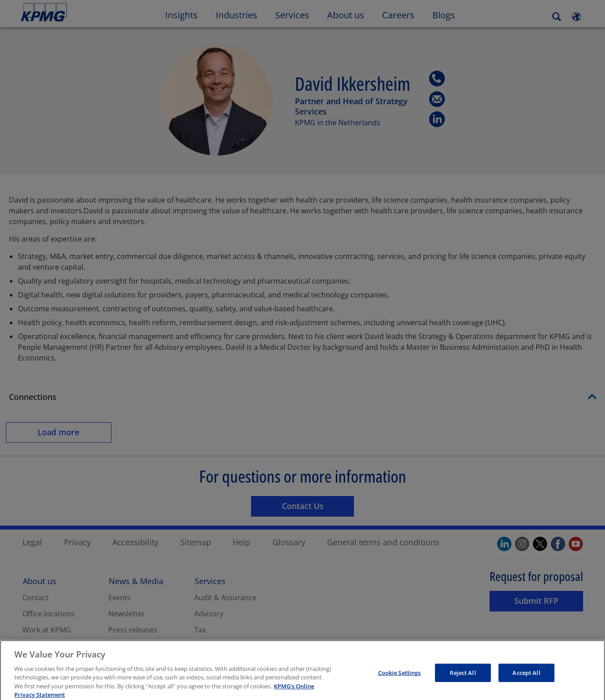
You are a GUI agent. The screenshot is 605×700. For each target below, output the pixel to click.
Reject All (463, 681)
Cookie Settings (400, 681)
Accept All (526, 681)
